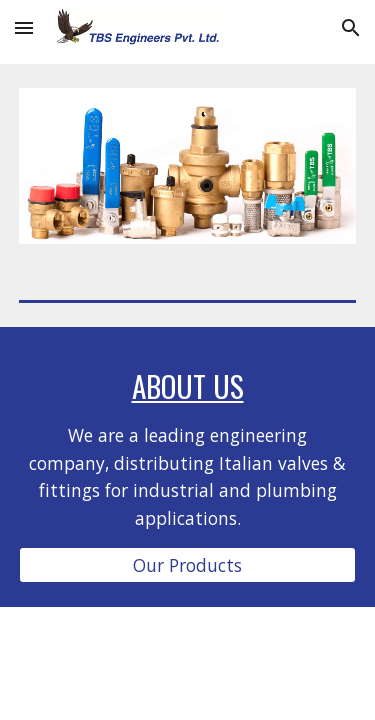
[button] (24, 27)
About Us (188, 385)
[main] (188, 449)
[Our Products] (188, 565)
